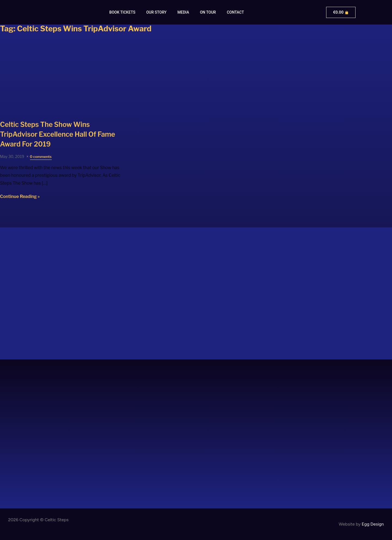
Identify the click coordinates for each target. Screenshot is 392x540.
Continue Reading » (20, 196)
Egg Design (373, 524)
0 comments (41, 156)
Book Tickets (122, 12)
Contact (235, 12)
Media (183, 12)
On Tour (208, 12)
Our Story (156, 12)
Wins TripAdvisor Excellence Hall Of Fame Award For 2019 (60, 134)
